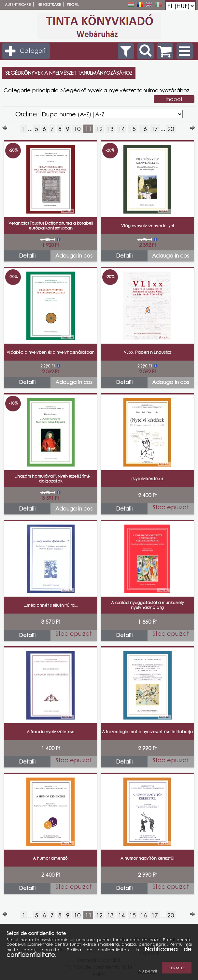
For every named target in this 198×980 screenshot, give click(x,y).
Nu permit (148, 971)
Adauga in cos (74, 256)
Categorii (33, 51)
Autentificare (18, 4)
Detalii (27, 256)
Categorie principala (31, 90)
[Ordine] (111, 114)
